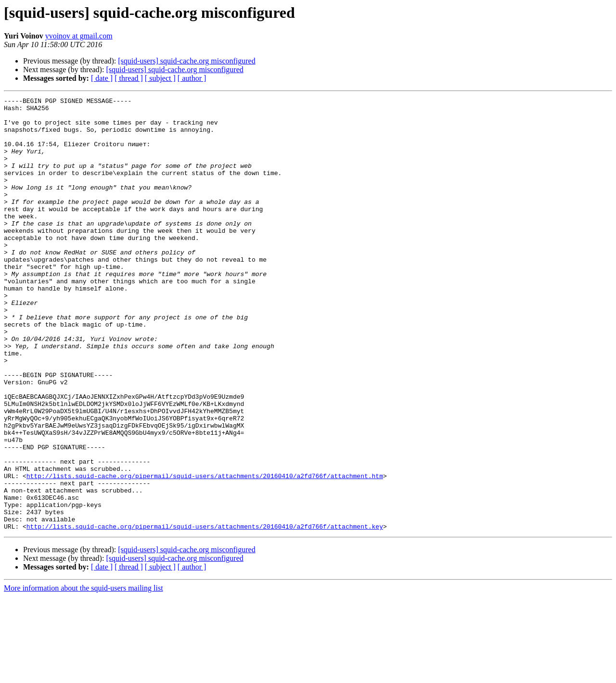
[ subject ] (160, 78)
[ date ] (102, 78)
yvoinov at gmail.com (79, 36)
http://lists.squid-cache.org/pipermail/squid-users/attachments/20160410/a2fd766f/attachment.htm (205, 552)
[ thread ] (129, 78)
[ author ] (192, 78)
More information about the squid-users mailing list (83, 675)
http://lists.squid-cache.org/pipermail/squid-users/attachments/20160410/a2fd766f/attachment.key (205, 613)
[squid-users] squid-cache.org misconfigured (186, 61)
